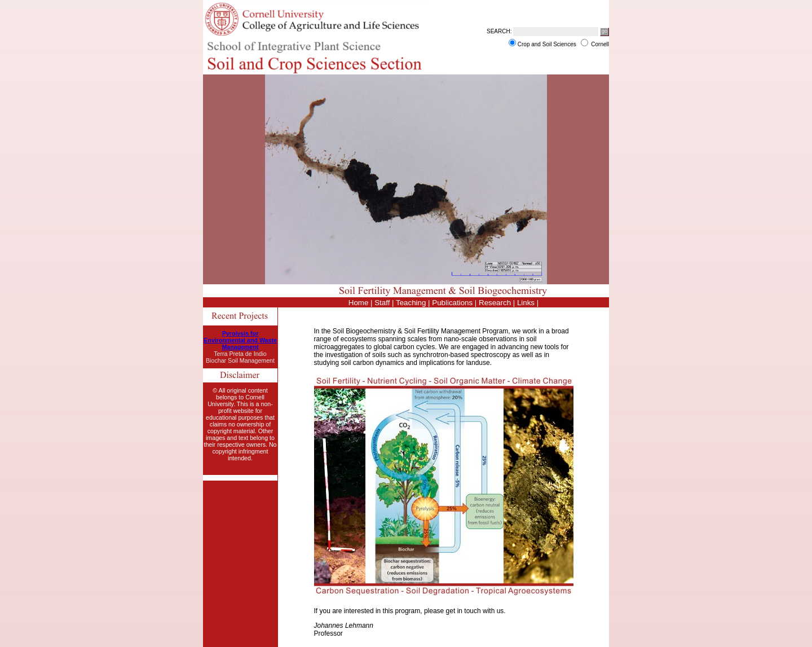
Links (526, 303)
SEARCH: (499, 31)
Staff (382, 303)
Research (495, 303)
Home (359, 303)
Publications (452, 303)
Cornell (600, 44)
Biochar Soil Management (240, 360)
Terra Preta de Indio (240, 354)
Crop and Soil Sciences (548, 44)
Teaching (411, 303)
